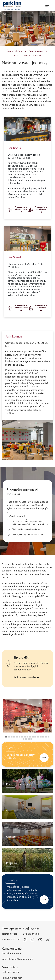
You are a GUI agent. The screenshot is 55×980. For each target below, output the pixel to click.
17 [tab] (49, 737)
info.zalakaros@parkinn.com (17, 959)
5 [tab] (17, 737)
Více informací (17, 516)
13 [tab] (38, 737)
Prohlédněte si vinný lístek (41, 208)
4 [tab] (14, 737)
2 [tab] (9, 737)
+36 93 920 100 (11, 939)
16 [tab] (46, 737)
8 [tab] (25, 737)
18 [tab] (23, 739)
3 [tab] (12, 737)
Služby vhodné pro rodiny (25, 677)
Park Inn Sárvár (10, 972)
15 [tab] (43, 737)
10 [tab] (30, 737)
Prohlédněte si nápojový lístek (21, 208)
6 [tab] (20, 737)
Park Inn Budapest (12, 978)
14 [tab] (41, 737)
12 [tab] (35, 737)
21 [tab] (31, 739)
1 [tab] (6, 737)
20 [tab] (29, 739)
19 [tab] (26, 739)
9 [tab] (27, 737)
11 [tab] (33, 737)
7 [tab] (22, 737)
